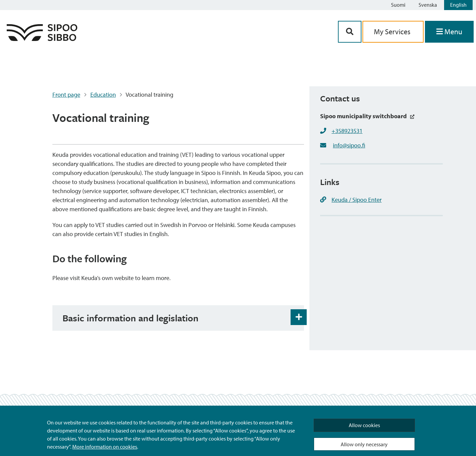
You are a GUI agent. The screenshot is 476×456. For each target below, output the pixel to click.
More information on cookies (105, 447)
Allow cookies (364, 425)
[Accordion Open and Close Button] (299, 317)
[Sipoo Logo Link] (42, 39)
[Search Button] (350, 32)
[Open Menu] (449, 32)
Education (103, 95)
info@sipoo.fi (349, 145)
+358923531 (347, 131)
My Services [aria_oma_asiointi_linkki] (393, 32)
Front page (66, 95)
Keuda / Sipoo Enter (351, 200)
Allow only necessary (364, 444)
